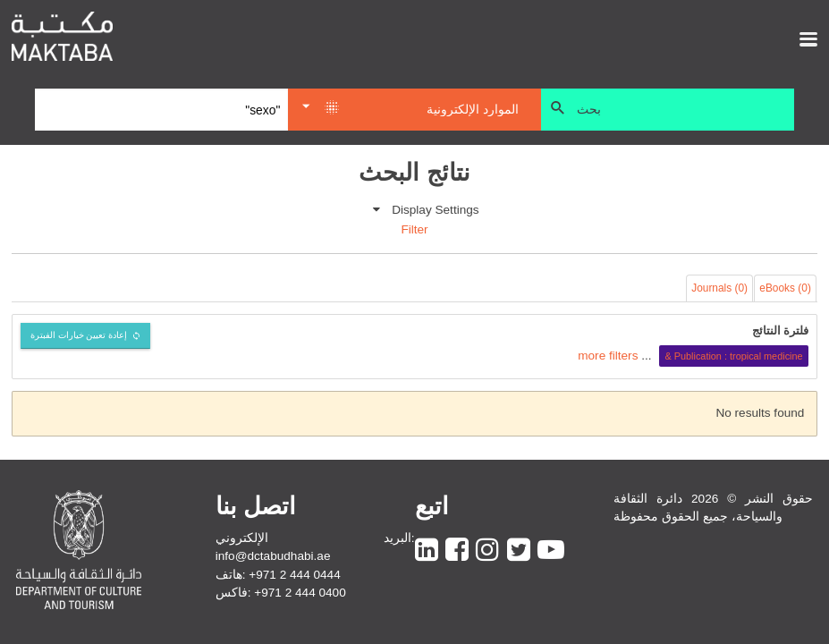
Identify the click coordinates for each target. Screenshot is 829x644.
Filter (414, 229)
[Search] (161, 110)
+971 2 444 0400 (300, 593)
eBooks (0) (785, 288)
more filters (608, 356)
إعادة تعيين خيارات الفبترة (79, 335)
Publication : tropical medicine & (733, 356)
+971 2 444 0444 (294, 575)
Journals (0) (719, 288)
